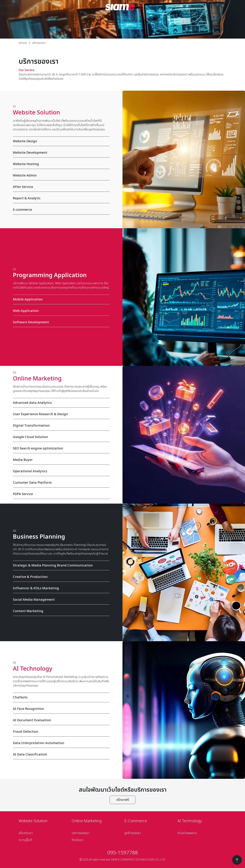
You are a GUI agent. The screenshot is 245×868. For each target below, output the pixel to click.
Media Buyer (59, 460)
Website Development (59, 153)
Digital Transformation (59, 426)
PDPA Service (59, 494)
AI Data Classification (59, 755)
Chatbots (59, 697)
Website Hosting (59, 164)
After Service (59, 187)
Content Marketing (59, 611)
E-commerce (59, 210)
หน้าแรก (23, 43)
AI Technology (190, 821)
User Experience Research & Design (59, 414)
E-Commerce (136, 821)
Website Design (59, 141)
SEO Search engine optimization (59, 448)
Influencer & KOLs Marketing (59, 588)
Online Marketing (87, 821)
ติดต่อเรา (78, 840)
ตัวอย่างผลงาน (187, 833)
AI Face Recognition (59, 709)
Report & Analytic (59, 198)
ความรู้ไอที (25, 840)
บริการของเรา (80, 833)
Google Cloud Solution (59, 437)
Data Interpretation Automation (59, 743)
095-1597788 (122, 853)
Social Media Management (59, 600)
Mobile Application (59, 299)
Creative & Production (59, 577)
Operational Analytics (59, 471)
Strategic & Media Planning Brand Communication (59, 565)
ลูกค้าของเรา (133, 833)
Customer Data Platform (59, 483)
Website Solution (33, 821)
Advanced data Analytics (59, 403)
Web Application (59, 311)
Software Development (59, 322)
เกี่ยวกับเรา (26, 833)
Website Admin (59, 176)
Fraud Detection (59, 732)
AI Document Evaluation (59, 720)
